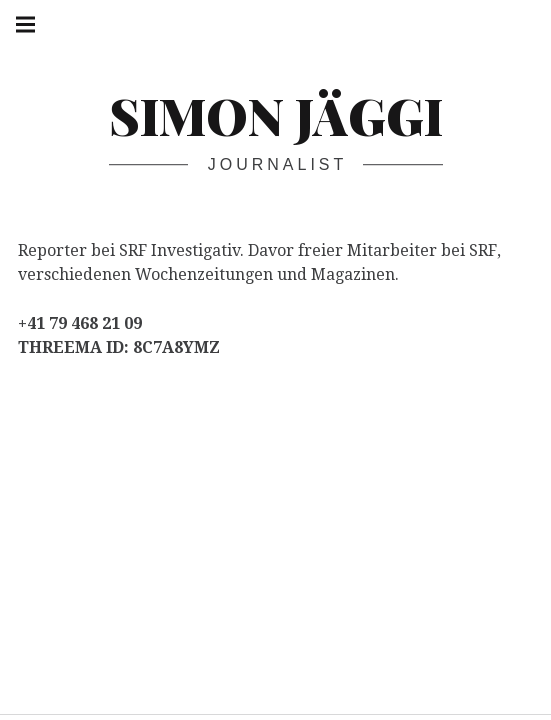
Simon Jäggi (276, 115)
